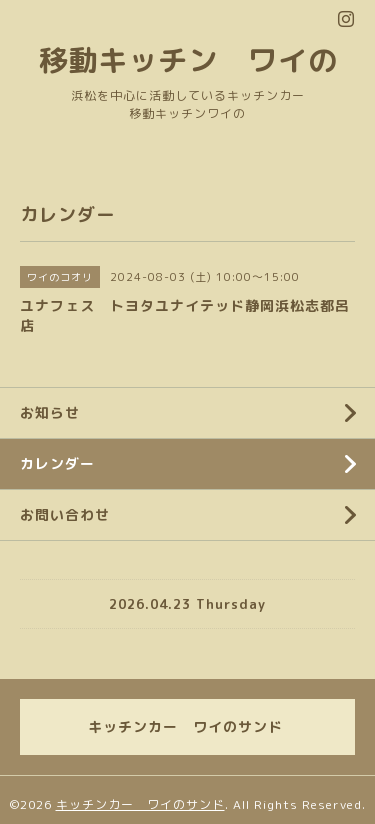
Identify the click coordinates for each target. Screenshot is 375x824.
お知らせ (50, 412)
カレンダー (57, 463)
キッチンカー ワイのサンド (140, 804)
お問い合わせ (65, 514)
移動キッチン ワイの (188, 59)
